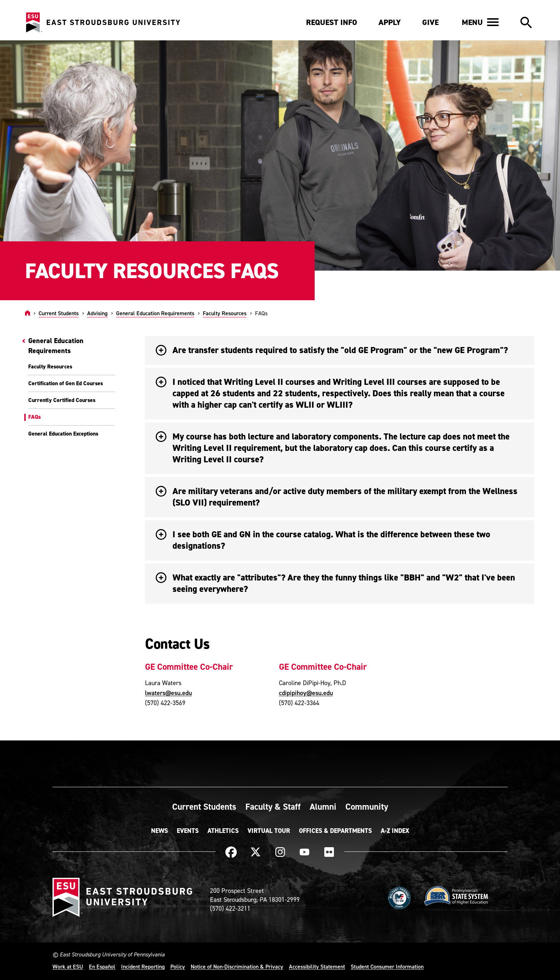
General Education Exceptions (63, 434)
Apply (390, 22)
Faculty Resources (225, 313)
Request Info (332, 22)
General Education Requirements (155, 313)
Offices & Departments (335, 831)
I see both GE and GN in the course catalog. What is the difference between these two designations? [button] (323, 540)
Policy (178, 966)
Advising (97, 313)
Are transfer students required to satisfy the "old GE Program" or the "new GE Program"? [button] (332, 350)
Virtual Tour (269, 831)
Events (188, 831)
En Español (102, 966)
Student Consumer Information (387, 966)
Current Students (59, 313)
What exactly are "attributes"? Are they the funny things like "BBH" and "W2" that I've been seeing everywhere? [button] (335, 583)
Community (367, 806)
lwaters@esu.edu (168, 693)
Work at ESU (68, 966)
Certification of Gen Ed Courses (66, 383)
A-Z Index (395, 831)
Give (430, 22)
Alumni (323, 806)
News (159, 831)
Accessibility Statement (317, 966)
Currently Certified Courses (62, 400)
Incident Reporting (143, 966)
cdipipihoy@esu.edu (306, 693)
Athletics (223, 831)
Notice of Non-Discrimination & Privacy (237, 966)
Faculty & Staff (273, 806)
